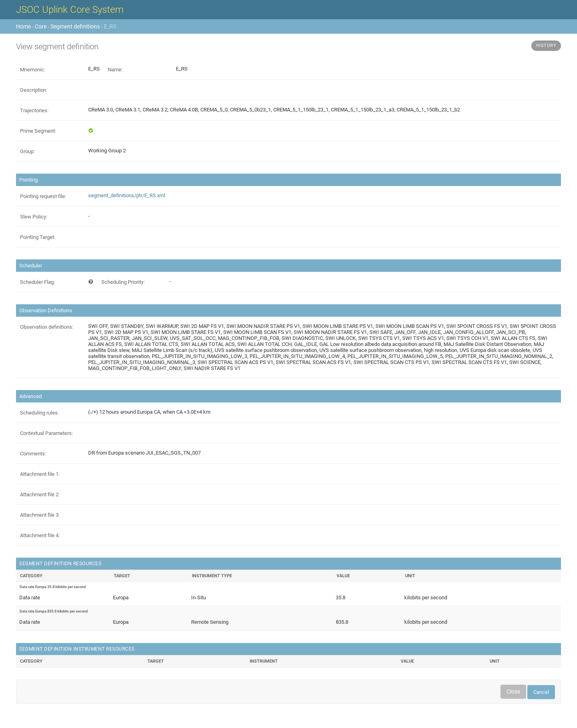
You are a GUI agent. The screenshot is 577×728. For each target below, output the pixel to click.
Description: (34, 90)
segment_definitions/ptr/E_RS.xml (127, 195)
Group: (27, 151)
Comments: (33, 454)
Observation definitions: (47, 327)
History (546, 45)
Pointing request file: (43, 196)
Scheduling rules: (39, 413)
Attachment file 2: (40, 494)
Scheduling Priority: (123, 282)
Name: (115, 70)
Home (23, 26)
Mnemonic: (33, 70)
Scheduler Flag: (37, 282)
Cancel (541, 692)
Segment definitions (75, 26)
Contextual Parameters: (46, 433)
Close (513, 692)
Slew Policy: (34, 217)
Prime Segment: (38, 131)
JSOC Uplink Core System (70, 10)
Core (41, 26)
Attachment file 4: (40, 535)
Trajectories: (34, 110)
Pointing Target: (38, 237)
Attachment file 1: (40, 474)
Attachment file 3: (40, 515)
